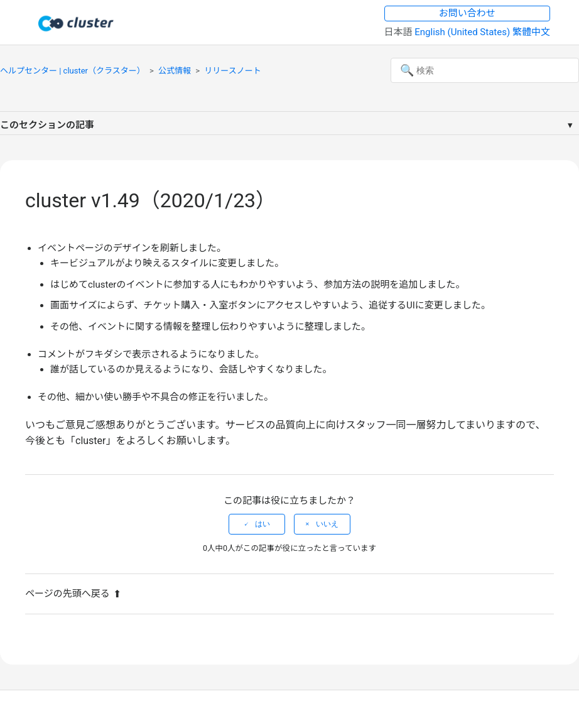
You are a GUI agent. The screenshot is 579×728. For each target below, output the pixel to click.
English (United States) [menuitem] (463, 32)
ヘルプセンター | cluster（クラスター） (73, 71)
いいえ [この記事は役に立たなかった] (327, 524)
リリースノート (232, 71)
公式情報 (175, 71)
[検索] (485, 70)
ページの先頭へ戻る (73, 594)
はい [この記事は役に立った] (262, 524)
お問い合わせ (467, 13)
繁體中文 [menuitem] (531, 32)
